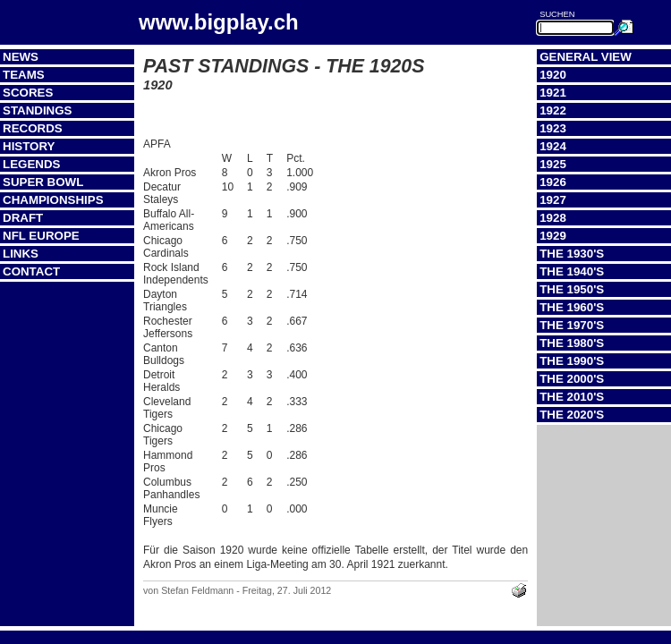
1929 (553, 236)
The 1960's (572, 307)
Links (21, 254)
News (21, 57)
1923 (553, 128)
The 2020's (572, 415)
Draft (23, 218)
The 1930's (572, 254)
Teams (24, 75)
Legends (31, 164)
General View (586, 57)
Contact (31, 271)
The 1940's (572, 271)
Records (33, 128)
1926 (553, 182)
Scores (28, 93)
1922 (553, 110)
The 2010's (572, 397)
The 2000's (572, 379)
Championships (53, 200)
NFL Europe (41, 236)
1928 (553, 218)
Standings (38, 110)
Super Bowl (43, 182)
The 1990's (572, 361)
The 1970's (572, 325)
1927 (553, 200)
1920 (553, 75)
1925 (553, 164)
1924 (553, 146)
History (29, 146)
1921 (553, 93)
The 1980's (572, 343)
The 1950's (572, 289)
